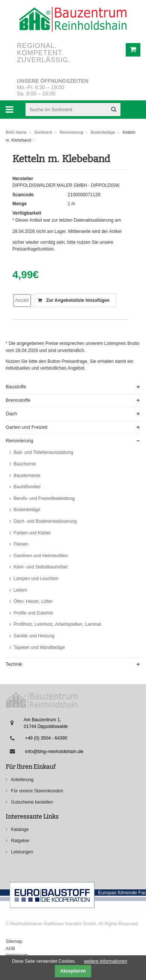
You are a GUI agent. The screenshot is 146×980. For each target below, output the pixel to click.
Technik (14, 664)
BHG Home (16, 132)
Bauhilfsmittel (26, 487)
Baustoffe (16, 387)
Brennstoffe (18, 400)
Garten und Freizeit (26, 427)
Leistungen (21, 852)
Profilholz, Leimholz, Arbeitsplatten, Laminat (57, 624)
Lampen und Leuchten (35, 579)
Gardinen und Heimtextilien (40, 556)
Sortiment (43, 132)
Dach (11, 414)
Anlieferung (22, 780)
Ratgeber (20, 841)
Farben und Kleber (32, 533)
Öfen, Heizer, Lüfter (32, 601)
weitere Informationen (106, 961)
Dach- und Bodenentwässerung (44, 521)
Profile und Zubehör (33, 613)
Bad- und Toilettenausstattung (43, 452)
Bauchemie (24, 464)
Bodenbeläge (103, 132)
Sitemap (14, 941)
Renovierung (71, 132)
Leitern (20, 590)
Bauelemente (26, 476)
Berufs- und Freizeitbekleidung (44, 498)
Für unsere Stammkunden (36, 791)
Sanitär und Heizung (33, 636)
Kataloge (19, 829)
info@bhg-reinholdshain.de (54, 751)
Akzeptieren (73, 971)
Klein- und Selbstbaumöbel (40, 567)
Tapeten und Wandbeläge (39, 647)
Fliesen (20, 544)
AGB (10, 949)
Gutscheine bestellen (31, 802)
